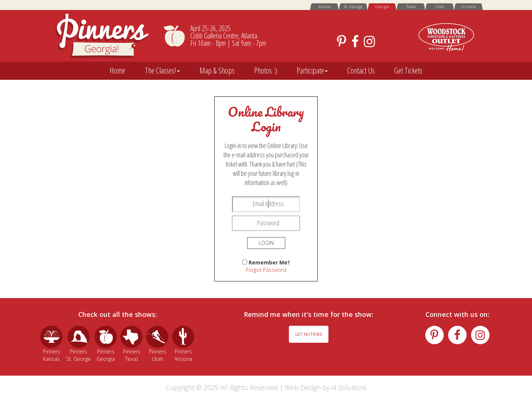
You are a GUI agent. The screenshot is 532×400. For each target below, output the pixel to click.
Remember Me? (269, 262)
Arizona (468, 6)
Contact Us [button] (361, 70)
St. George (353, 6)
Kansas (324, 6)
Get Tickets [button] (408, 70)
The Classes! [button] (162, 70)
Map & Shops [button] (217, 70)
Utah (440, 6)
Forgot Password (266, 270)
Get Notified (309, 334)
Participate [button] (312, 70)
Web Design (303, 387)
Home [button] (117, 70)
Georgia (382, 6)
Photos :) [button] (266, 70)
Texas (411, 6)
